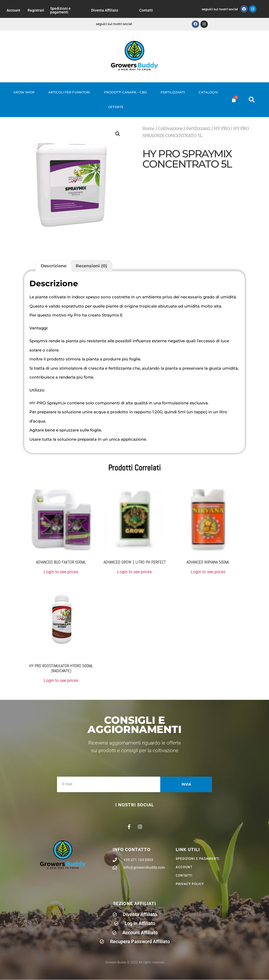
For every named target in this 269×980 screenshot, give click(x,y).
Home (148, 128)
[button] (252, 100)
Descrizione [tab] (54, 266)
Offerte (116, 107)
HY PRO (222, 128)
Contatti (146, 10)
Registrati (36, 10)
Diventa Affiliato (105, 10)
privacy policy (190, 884)
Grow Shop (24, 92)
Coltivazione (170, 128)
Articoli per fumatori (69, 92)
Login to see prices (61, 572)
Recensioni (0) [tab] (91, 266)
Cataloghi (208, 92)
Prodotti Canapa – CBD (125, 92)
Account (13, 10)
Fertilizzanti (173, 92)
